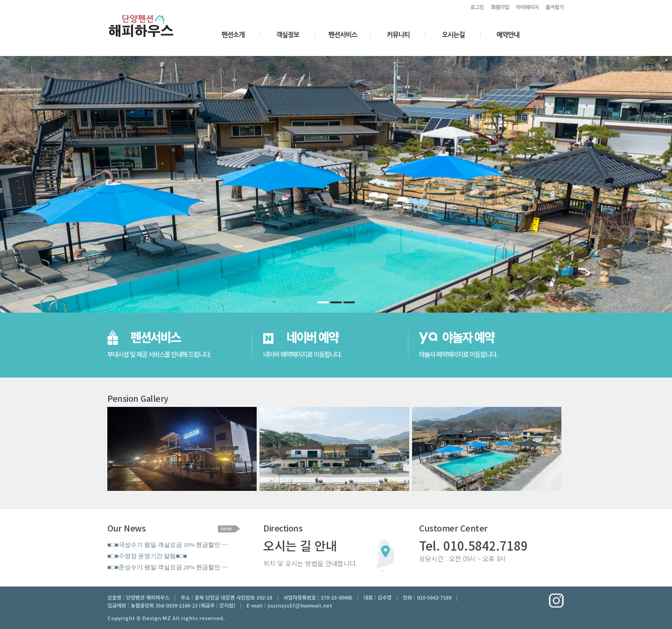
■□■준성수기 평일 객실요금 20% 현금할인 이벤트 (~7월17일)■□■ (194, 567)
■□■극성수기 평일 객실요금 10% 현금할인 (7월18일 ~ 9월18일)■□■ (196, 545)
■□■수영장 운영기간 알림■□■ (147, 556)
